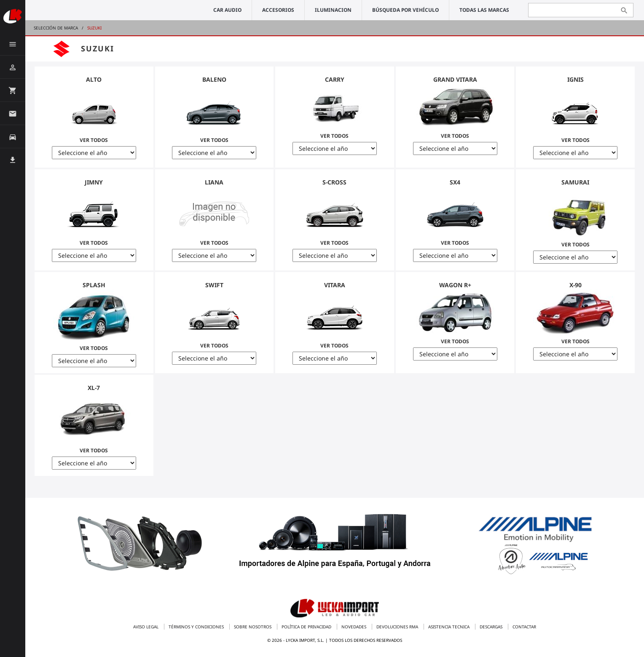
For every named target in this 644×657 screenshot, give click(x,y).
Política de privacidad (307, 627)
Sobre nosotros (253, 627)
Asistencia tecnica (449, 627)
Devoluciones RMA (398, 627)
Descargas (492, 627)
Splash (94, 285)
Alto (94, 79)
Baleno (214, 79)
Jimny (94, 182)
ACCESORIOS (278, 10)
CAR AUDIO (227, 10)
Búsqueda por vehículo (405, 10)
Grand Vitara (455, 79)
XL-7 (94, 388)
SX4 (455, 182)
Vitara (335, 285)
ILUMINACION (333, 10)
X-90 (576, 285)
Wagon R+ (455, 285)
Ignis (576, 79)
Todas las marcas (484, 10)
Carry (335, 79)
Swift (214, 285)
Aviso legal (146, 627)
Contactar (524, 627)
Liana (214, 182)
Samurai (575, 182)
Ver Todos (94, 114)
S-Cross (334, 182)
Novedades (354, 627)
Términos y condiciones (197, 627)
